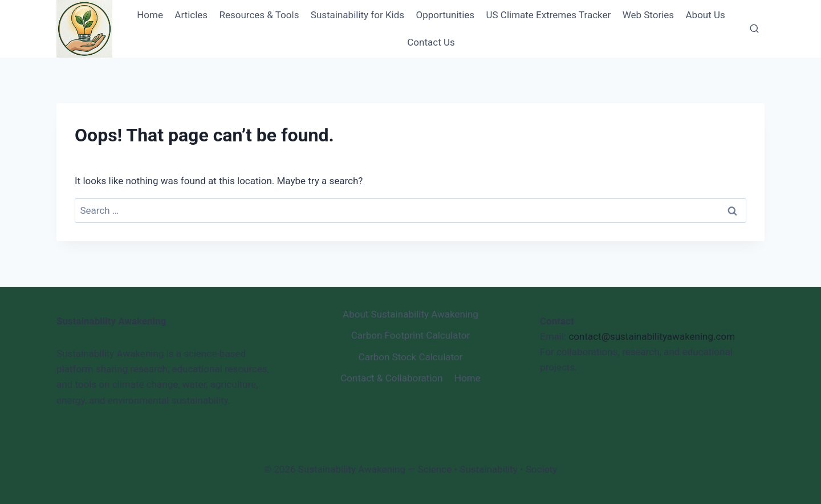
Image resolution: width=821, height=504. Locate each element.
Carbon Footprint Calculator (411, 335)
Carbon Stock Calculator (411, 357)
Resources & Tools (259, 15)
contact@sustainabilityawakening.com (652, 336)
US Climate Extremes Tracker (548, 15)
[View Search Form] (754, 29)
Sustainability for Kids (357, 15)
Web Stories (648, 15)
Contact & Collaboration (391, 378)
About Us (706, 15)
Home (150, 15)
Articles (191, 15)
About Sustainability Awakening (410, 314)
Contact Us (431, 42)
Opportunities (446, 15)
